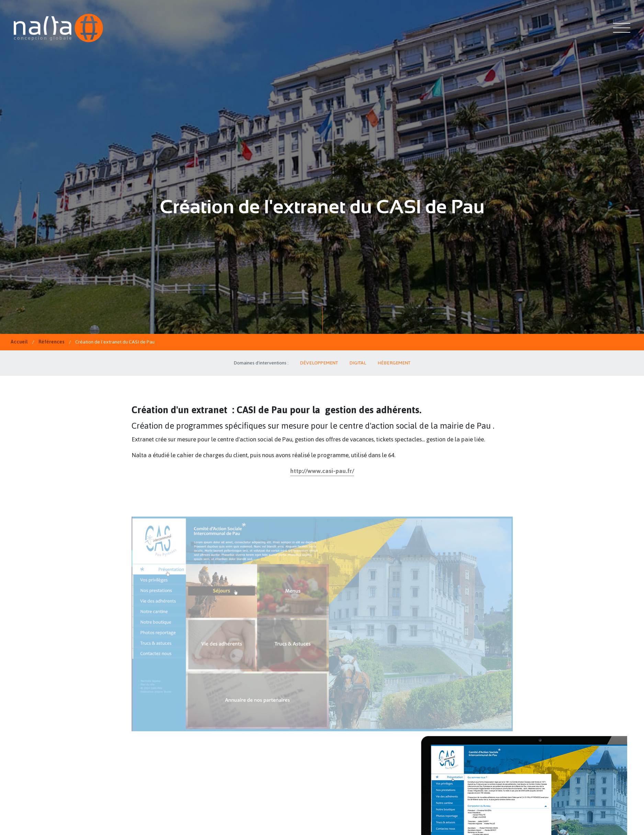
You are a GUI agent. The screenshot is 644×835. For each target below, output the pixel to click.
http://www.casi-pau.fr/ (322, 471)
